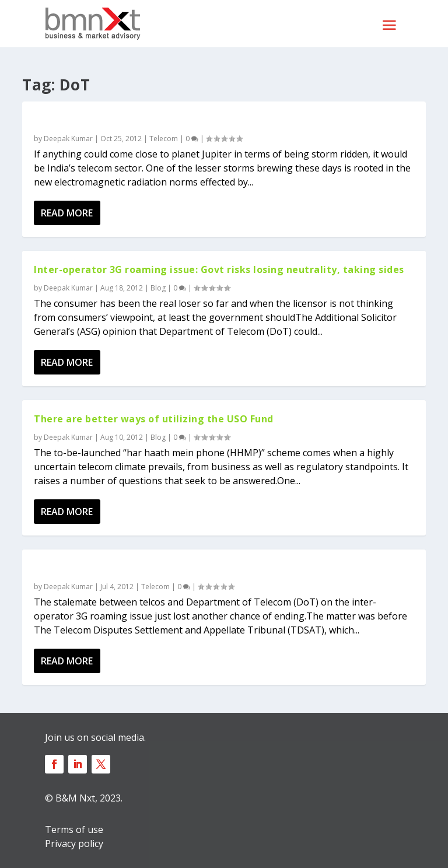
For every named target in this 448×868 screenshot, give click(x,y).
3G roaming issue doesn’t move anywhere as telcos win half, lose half (207, 568)
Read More (67, 213)
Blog (158, 288)
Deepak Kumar (68, 139)
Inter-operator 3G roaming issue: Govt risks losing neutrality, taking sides (219, 269)
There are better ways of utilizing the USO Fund (154, 419)
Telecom (164, 139)
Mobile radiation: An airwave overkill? (128, 120)
